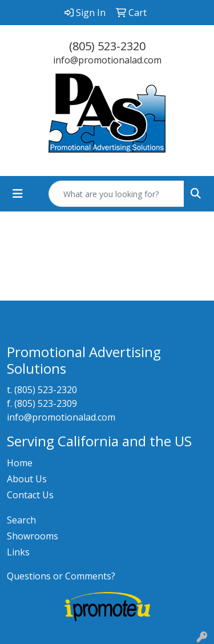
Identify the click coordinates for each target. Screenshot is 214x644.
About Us (27, 479)
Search (21, 520)
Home (20, 463)
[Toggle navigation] (18, 194)
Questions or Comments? (61, 576)
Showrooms (33, 536)
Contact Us (30, 495)
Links (18, 552)
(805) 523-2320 (107, 46)
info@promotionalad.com (107, 60)
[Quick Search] (116, 194)
